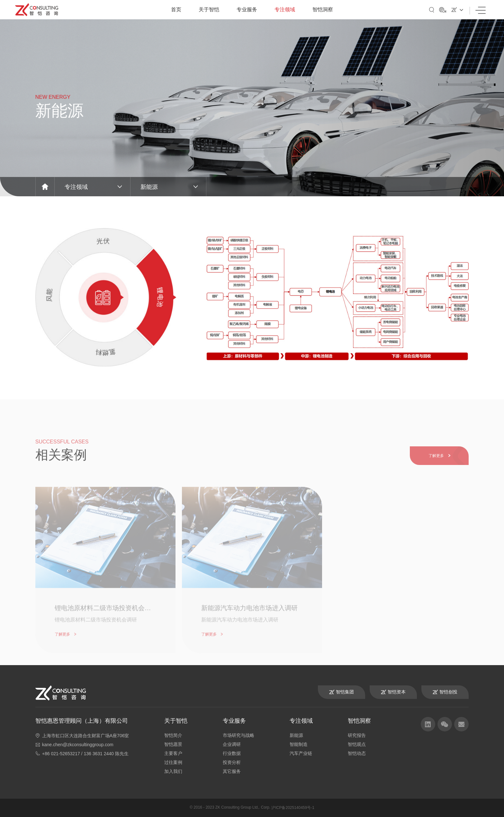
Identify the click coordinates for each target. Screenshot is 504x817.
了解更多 (439, 463)
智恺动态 (357, 753)
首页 (176, 9)
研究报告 (357, 735)
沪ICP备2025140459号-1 (293, 808)
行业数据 (232, 753)
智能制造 (299, 744)
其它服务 (232, 771)
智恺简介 (173, 735)
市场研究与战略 (239, 735)
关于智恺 (209, 9)
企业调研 (232, 744)
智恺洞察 (323, 9)
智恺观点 (357, 744)
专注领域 (285, 9)
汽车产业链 (301, 753)
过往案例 (173, 762)
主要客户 (173, 753)
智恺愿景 (173, 744)
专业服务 (247, 9)
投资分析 (232, 762)
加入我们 (173, 771)
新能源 (296, 735)
